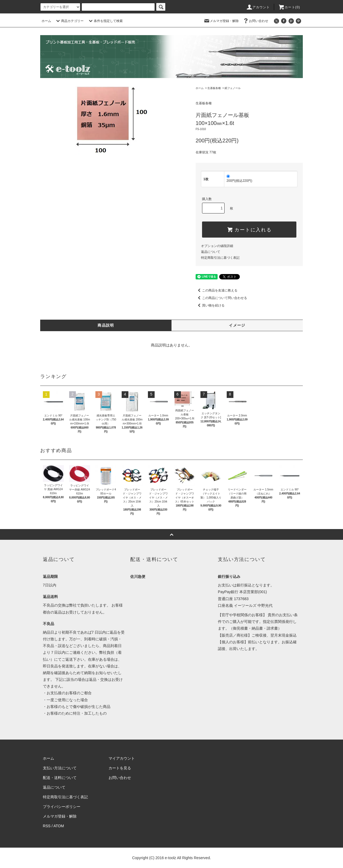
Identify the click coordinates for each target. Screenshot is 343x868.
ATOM (59, 826)
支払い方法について (60, 768)
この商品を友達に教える (217, 290)
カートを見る (120, 768)
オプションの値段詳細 (217, 246)
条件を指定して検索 (105, 21)
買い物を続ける (210, 305)
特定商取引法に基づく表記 (220, 258)
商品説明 (106, 325)
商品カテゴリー (69, 21)
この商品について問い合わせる (221, 298)
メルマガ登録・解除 (221, 21)
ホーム (46, 21)
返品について (211, 252)
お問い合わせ (255, 21)
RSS (47, 826)
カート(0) (289, 7)
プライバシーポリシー (62, 807)
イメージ (237, 325)
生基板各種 (214, 88)
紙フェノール (233, 88)
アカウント (258, 7)
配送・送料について (60, 778)
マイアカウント (122, 758)
